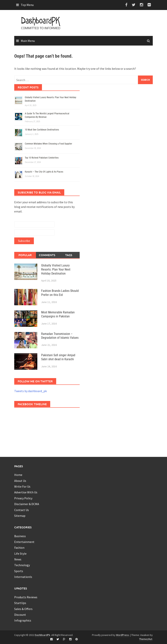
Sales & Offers (23, 609)
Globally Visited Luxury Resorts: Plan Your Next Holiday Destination (56, 269)
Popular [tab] (25, 255)
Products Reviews (26, 597)
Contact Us (22, 510)
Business (20, 536)
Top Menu (27, 5)
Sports (19, 571)
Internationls (23, 577)
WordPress (122, 635)
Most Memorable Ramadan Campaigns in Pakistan (58, 314)
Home (18, 475)
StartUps (20, 603)
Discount (20, 615)
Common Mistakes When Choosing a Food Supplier (49, 144)
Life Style (20, 554)
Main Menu (28, 41)
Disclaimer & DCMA (27, 504)
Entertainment (24, 542)
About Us (20, 481)
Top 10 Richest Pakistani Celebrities (42, 158)
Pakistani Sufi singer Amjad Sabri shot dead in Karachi (58, 357)
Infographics (23, 620)
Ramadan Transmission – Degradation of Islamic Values (60, 336)
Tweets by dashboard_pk (30, 391)
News (18, 559)
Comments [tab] (47, 255)
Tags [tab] (69, 255)
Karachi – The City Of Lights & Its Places (44, 172)
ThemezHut (146, 639)
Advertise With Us (26, 492)
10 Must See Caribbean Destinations (42, 130)
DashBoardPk (43, 635)
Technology (22, 565)
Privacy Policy (23, 498)
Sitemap (20, 516)
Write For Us (22, 486)
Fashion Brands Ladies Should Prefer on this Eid (60, 293)
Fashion (19, 548)
